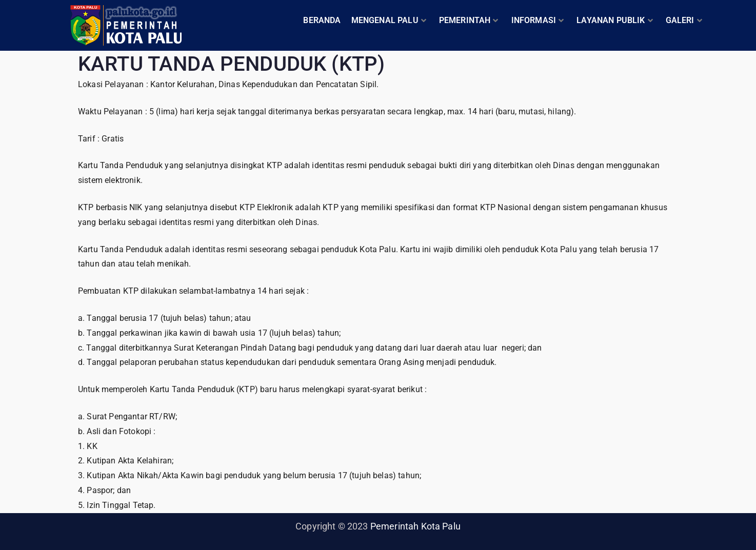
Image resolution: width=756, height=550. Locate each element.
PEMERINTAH (469, 20)
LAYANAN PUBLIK (614, 20)
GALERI (684, 20)
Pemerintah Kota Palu (415, 526)
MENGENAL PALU (389, 20)
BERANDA (322, 20)
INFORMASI (538, 20)
